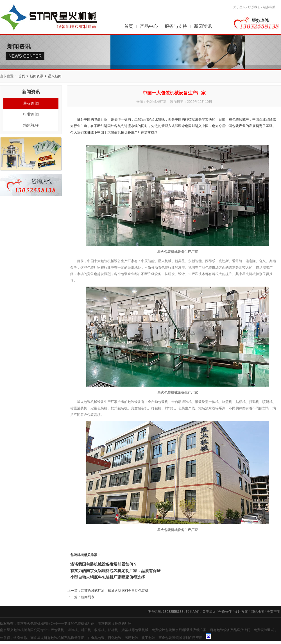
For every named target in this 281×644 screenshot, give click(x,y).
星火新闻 (55, 76)
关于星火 (239, 7)
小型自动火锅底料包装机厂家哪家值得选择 (108, 577)
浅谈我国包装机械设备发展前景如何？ (104, 564)
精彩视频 (31, 125)
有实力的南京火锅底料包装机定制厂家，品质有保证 (115, 571)
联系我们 (254, 7)
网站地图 (257, 612)
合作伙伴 (225, 612)
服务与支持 (176, 26)
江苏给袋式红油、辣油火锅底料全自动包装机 (115, 591)
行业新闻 (31, 114)
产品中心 (149, 26)
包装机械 (77, 555)
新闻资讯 (203, 26)
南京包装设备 (108, 623)
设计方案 (241, 612)
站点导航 (269, 7)
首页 (129, 26)
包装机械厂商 (84, 623)
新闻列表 (88, 597)
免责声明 (273, 612)
